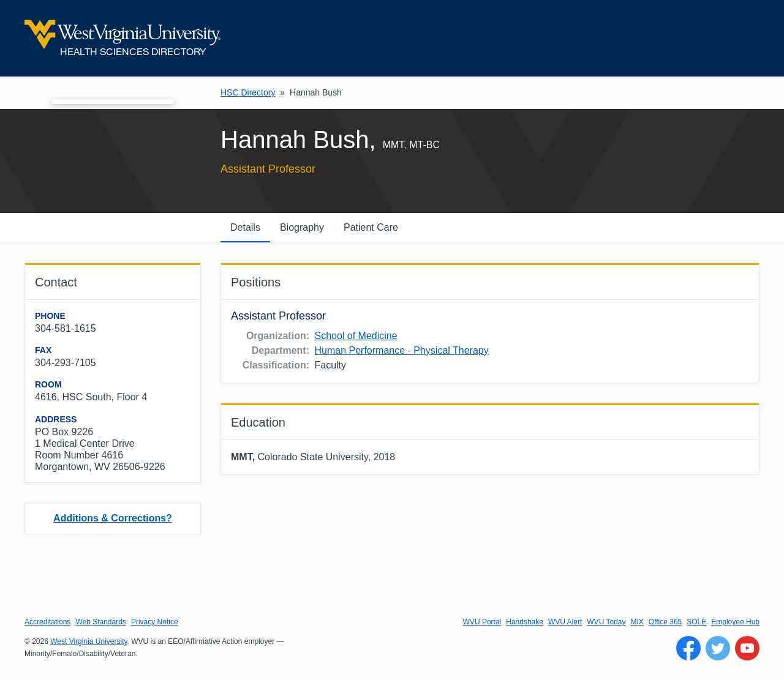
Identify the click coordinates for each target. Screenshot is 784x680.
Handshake (525, 622)
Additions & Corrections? (113, 518)
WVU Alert (565, 622)
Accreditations (47, 622)
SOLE (696, 622)
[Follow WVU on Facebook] (688, 648)
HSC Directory (248, 92)
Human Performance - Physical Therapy (401, 350)
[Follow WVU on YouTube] (747, 648)
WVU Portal (482, 622)
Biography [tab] (302, 227)
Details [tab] (245, 227)
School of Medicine (356, 336)
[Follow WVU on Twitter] (718, 648)
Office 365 (665, 622)
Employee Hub (735, 622)
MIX (637, 622)
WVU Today (606, 622)
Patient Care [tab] (371, 227)
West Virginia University (89, 641)
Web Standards (101, 622)
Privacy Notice (155, 622)
